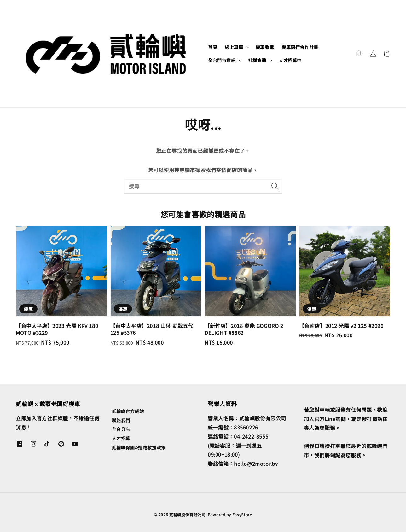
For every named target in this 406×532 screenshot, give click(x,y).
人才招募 (121, 438)
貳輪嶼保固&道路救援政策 (139, 447)
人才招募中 (290, 60)
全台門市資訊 (222, 60)
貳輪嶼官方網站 (128, 411)
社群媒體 (257, 60)
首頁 (213, 47)
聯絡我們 (121, 420)
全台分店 (121, 429)
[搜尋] (275, 186)
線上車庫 (234, 47)
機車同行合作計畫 (300, 47)
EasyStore (242, 514)
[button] (359, 54)
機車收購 (265, 47)
